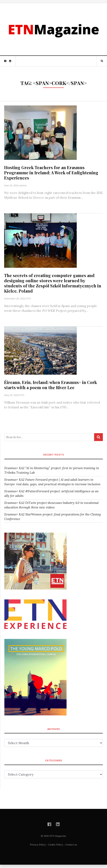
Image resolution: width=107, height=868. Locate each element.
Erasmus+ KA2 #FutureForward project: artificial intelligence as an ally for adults (51, 494)
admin (23, 185)
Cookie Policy (55, 845)
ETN (28, 298)
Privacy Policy (38, 845)
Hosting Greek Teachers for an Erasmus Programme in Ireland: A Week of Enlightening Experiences (51, 173)
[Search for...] (49, 437)
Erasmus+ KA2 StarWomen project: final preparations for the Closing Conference (53, 517)
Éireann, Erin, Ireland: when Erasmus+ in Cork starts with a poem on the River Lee (50, 385)
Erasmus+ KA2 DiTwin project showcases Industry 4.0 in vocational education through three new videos (51, 505)
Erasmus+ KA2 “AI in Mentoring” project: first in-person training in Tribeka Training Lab (52, 470)
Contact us (71, 845)
